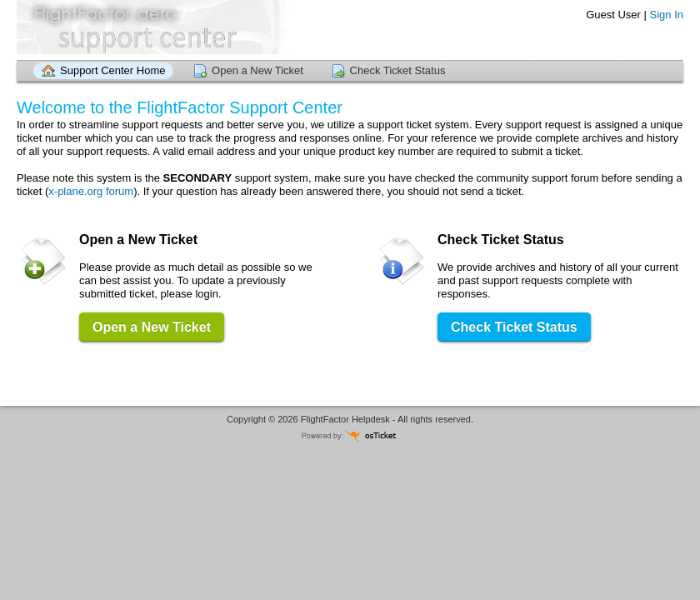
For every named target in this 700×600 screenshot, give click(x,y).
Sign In (667, 15)
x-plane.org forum (91, 191)
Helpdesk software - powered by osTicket (350, 435)
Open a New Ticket (257, 70)
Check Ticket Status (398, 70)
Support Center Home (112, 70)
